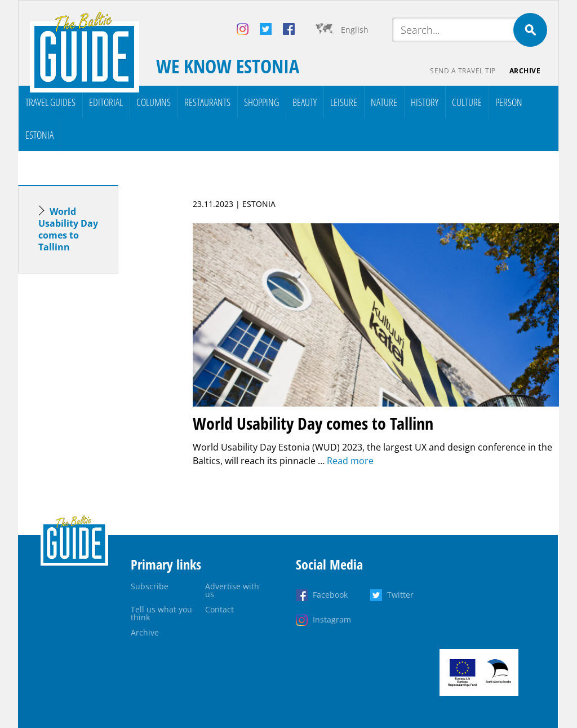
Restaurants (207, 102)
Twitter (400, 595)
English (355, 30)
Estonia (39, 135)
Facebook (330, 595)
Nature (384, 102)
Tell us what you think (161, 613)
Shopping (261, 102)
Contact (219, 609)
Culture (467, 102)
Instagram (332, 619)
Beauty (305, 102)
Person (509, 102)
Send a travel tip (463, 71)
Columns (154, 102)
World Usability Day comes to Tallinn (68, 229)
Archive (525, 71)
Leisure (344, 102)
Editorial (106, 102)
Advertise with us (232, 590)
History (425, 102)
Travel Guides (50, 102)
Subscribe (150, 586)
